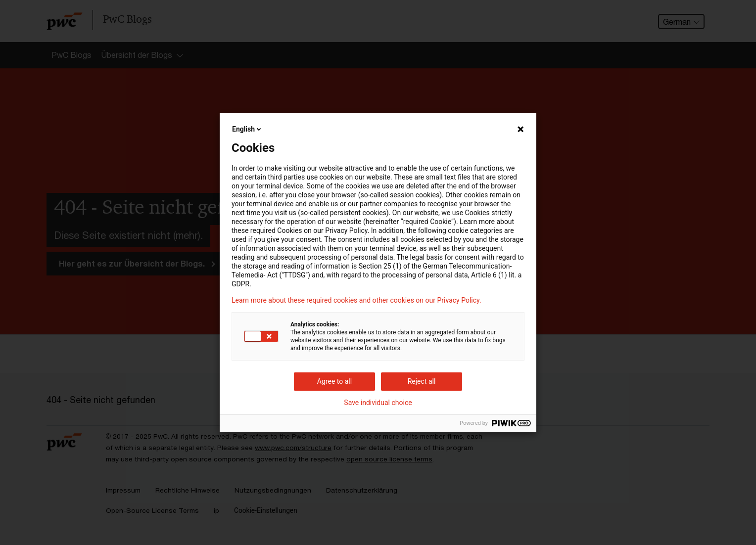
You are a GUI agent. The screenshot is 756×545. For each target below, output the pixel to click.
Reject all (422, 381)
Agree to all (334, 381)
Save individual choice (378, 403)
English (247, 129)
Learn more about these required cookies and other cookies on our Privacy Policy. (356, 300)
